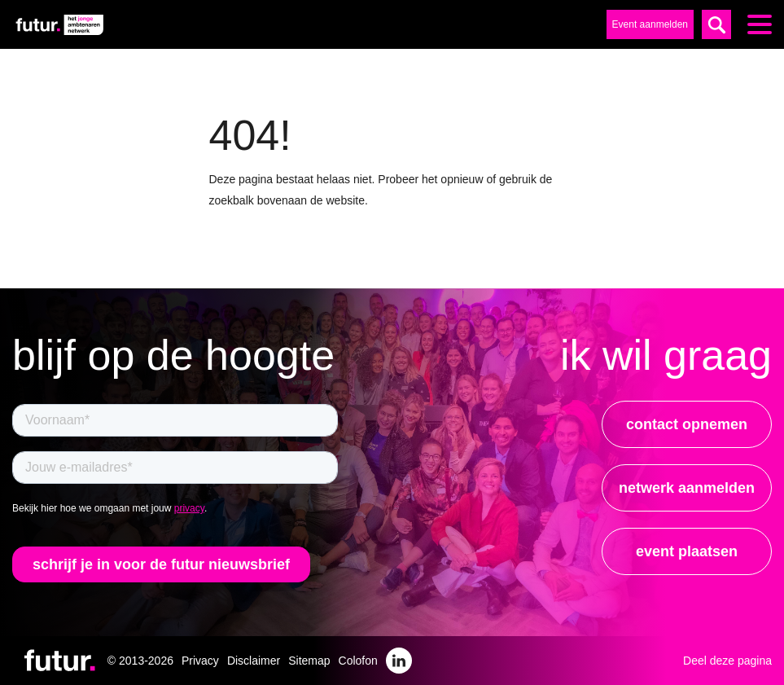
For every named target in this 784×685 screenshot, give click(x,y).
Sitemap (309, 661)
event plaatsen (687, 551)
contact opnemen (687, 424)
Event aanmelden (650, 24)
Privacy (200, 661)
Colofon (358, 661)
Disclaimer (254, 661)
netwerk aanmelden (687, 488)
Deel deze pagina (727, 661)
